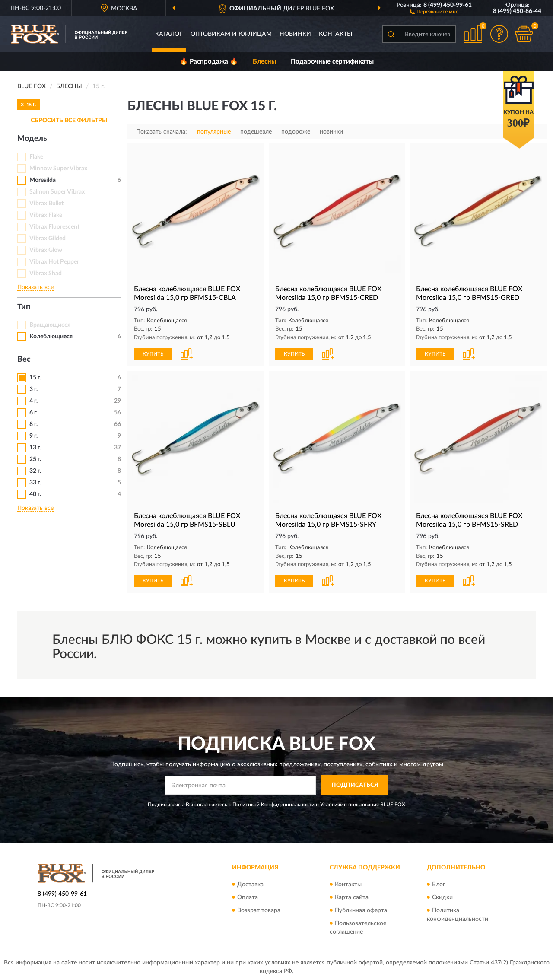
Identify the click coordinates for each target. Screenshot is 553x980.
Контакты (336, 34)
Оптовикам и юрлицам (231, 34)
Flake (36, 157)
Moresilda (43, 180)
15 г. (35, 378)
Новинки (295, 34)
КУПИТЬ (153, 354)
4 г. (33, 401)
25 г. (35, 459)
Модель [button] (32, 139)
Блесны (264, 62)
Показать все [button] (35, 287)
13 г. (35, 448)
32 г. (35, 471)
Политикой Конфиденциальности (273, 805)
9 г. (33, 436)
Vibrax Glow (46, 250)
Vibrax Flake (46, 215)
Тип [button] (24, 307)
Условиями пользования (350, 805)
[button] (434, 11)
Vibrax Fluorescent (54, 227)
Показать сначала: (162, 132)
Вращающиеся (50, 325)
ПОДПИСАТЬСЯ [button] (355, 785)
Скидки (442, 897)
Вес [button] (24, 360)
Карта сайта (352, 897)
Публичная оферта (361, 910)
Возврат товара (259, 910)
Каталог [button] (169, 34)
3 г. (33, 389)
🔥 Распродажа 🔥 (209, 62)
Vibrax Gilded (48, 239)
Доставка (250, 885)
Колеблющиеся (51, 337)
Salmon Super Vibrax (57, 192)
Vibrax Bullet (46, 204)
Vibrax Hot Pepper (54, 262)
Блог (439, 885)
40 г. (35, 494)
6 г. (33, 413)
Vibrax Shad (46, 274)
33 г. (35, 483)
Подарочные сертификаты (332, 62)
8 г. (33, 424)
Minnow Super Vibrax (58, 169)
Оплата (248, 897)
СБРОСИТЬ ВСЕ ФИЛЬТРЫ (69, 121)
